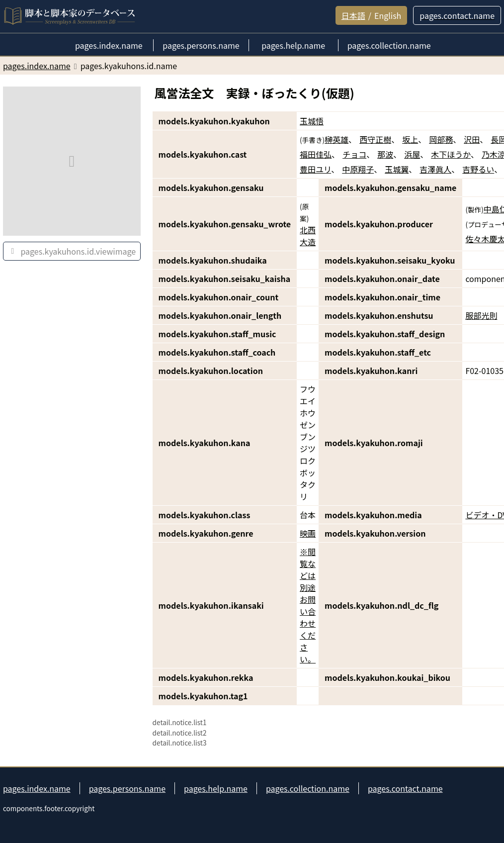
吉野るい (478, 169)
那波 (385, 154)
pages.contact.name (405, 788)
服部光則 (481, 315)
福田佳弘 (316, 154)
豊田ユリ (315, 169)
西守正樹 (375, 139)
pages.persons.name (127, 788)
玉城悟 (312, 121)
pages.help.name (216, 788)
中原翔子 (358, 169)
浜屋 (412, 154)
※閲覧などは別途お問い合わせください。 (308, 605)
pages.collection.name (308, 788)
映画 (308, 533)
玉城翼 (397, 169)
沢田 (472, 139)
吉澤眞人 (435, 169)
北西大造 (308, 236)
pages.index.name (37, 788)
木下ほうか (451, 154)
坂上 (410, 139)
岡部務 (441, 139)
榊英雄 (336, 139)
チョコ (354, 154)
